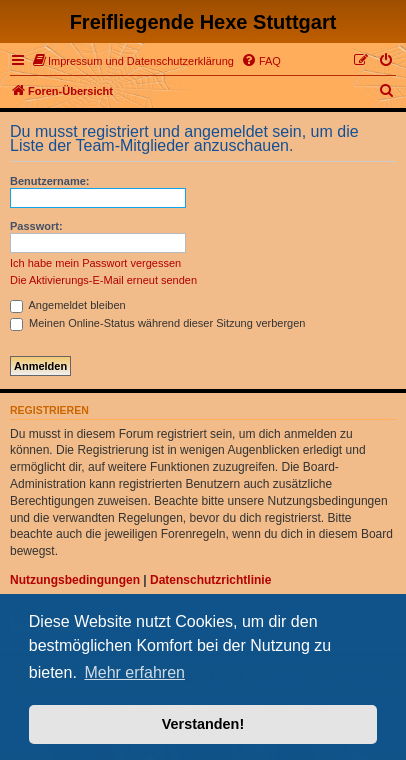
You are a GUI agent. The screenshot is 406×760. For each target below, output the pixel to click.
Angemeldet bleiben (68, 305)
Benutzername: (49, 181)
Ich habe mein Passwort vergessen (95, 263)
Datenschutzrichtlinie (210, 580)
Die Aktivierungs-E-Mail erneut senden (103, 280)
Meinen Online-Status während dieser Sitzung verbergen (157, 323)
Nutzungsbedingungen (75, 580)
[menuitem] (133, 61)
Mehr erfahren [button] (134, 672)
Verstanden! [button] (203, 724)
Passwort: (36, 226)
